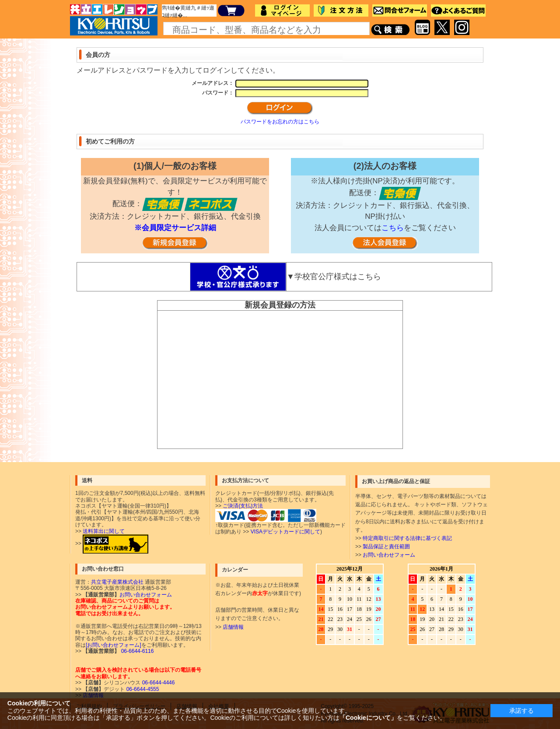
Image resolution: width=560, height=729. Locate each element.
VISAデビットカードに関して (285, 532)
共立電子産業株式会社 (117, 582)
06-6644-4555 (142, 689)
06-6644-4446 (157, 683)
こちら (393, 228)
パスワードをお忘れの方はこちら (280, 122)
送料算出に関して (104, 531)
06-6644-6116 (136, 651)
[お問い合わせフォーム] (114, 645)
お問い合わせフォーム (389, 555)
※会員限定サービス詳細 (175, 228)
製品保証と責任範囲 (386, 547)
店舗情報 (233, 627)
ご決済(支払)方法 (243, 506)
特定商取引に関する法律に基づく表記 (407, 538)
